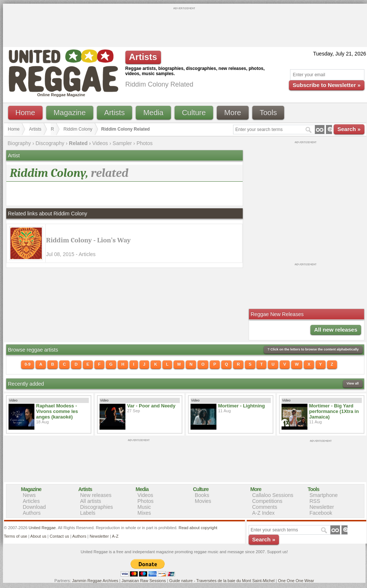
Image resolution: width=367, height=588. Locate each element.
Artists (115, 112)
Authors (32, 513)
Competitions (267, 501)
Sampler (122, 143)
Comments (265, 507)
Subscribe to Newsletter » (326, 85)
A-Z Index (264, 513)
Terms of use (16, 536)
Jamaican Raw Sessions (144, 581)
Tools (268, 112)
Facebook (321, 513)
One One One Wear (296, 581)
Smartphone (324, 495)
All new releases (336, 330)
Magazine (70, 112)
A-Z (115, 536)
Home (25, 112)
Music (144, 507)
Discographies (97, 507)
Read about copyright (198, 528)
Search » (349, 129)
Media (153, 112)
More (233, 112)
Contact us (59, 536)
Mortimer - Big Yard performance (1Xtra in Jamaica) (334, 411)
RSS (315, 501)
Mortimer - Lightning (242, 406)
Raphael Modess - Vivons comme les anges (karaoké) (57, 411)
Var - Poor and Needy (151, 406)
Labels (88, 513)
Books (202, 495)
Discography (50, 143)
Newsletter (322, 507)
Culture (194, 112)
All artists (91, 501)
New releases (96, 495)
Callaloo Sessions (273, 495)
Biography (19, 143)
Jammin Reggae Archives (95, 581)
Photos (145, 143)
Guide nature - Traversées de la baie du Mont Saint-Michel (222, 581)
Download (34, 507)
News (29, 495)
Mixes (144, 513)
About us (38, 536)
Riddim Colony (78, 129)
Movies (203, 501)
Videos (100, 143)
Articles (31, 501)
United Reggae (42, 528)
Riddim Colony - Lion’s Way (89, 240)
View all (353, 383)
